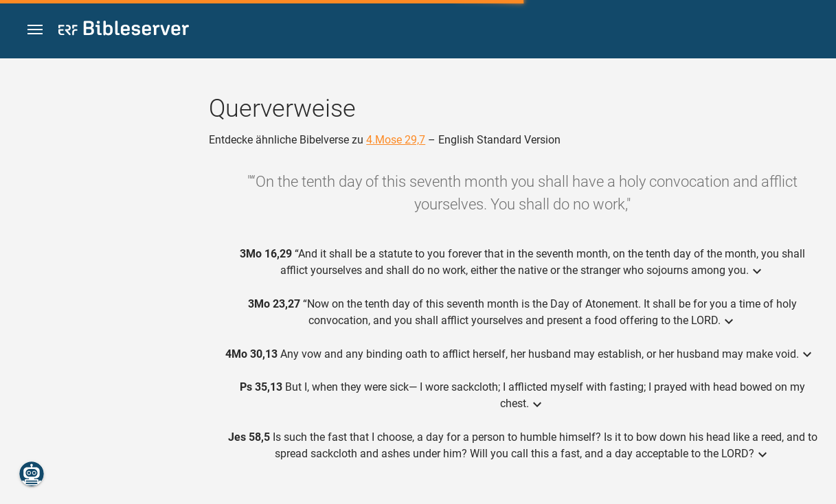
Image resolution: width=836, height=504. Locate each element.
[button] (35, 30)
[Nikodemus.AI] (32, 474)
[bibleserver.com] (124, 31)
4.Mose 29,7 (396, 140)
